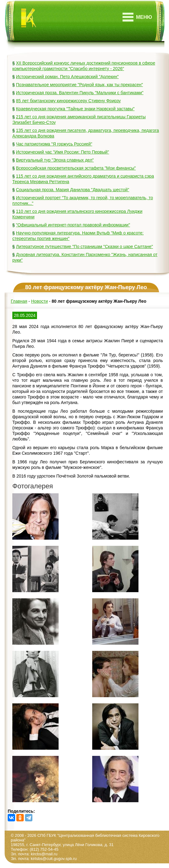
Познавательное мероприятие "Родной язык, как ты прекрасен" (80, 85)
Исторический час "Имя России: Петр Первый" (63, 152)
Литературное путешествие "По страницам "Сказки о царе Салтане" (84, 246)
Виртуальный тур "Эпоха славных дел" (55, 160)
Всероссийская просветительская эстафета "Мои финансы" (76, 168)
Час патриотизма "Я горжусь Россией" (54, 144)
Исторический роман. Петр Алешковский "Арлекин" (67, 77)
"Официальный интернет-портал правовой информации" (73, 225)
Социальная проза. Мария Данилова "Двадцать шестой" (73, 190)
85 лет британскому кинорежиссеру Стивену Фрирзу (68, 101)
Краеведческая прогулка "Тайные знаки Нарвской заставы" (75, 109)
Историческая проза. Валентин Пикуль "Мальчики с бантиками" (80, 93)
